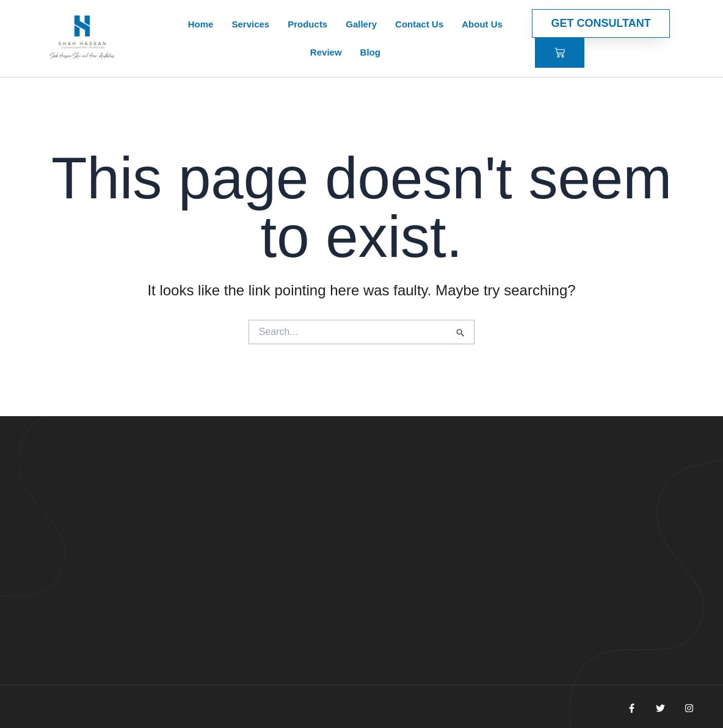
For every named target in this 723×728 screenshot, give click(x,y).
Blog (370, 52)
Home (201, 24)
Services (250, 24)
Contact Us (419, 24)
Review (326, 52)
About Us (482, 24)
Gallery (361, 24)
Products (307, 24)
